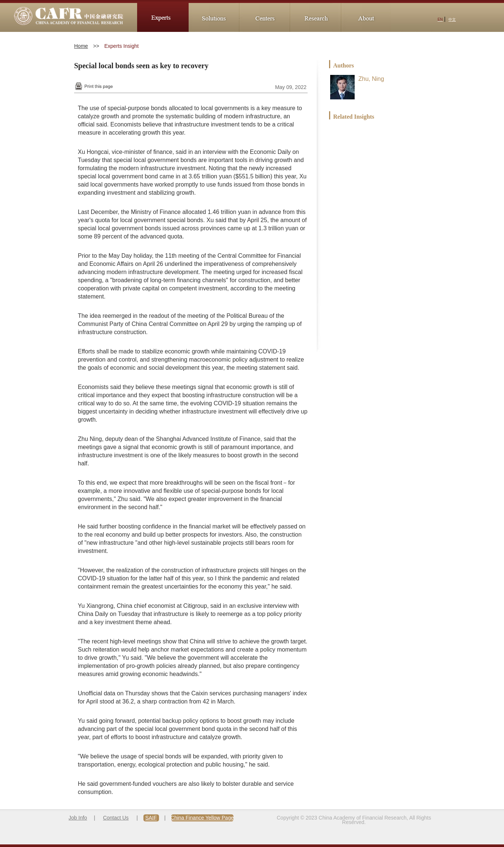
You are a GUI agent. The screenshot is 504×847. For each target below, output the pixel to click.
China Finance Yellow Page (202, 818)
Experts (163, 17)
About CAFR (366, 17)
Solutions (213, 17)
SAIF (151, 818)
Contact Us (116, 818)
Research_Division (315, 17)
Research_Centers (264, 17)
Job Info (78, 818)
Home (81, 46)
